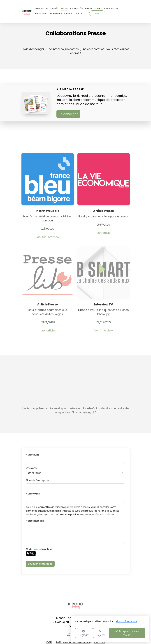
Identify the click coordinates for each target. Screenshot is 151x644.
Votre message (35, 521)
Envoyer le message (40, 564)
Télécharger (68, 114)
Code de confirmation (39, 549)
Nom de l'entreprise (37, 480)
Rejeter (66, 633)
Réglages (49, 633)
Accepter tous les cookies (93, 633)
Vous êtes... (32, 468)
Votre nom (32, 455)
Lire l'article (103, 234)
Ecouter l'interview (48, 238)
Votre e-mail (34, 494)
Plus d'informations (92, 621)
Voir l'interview (103, 332)
